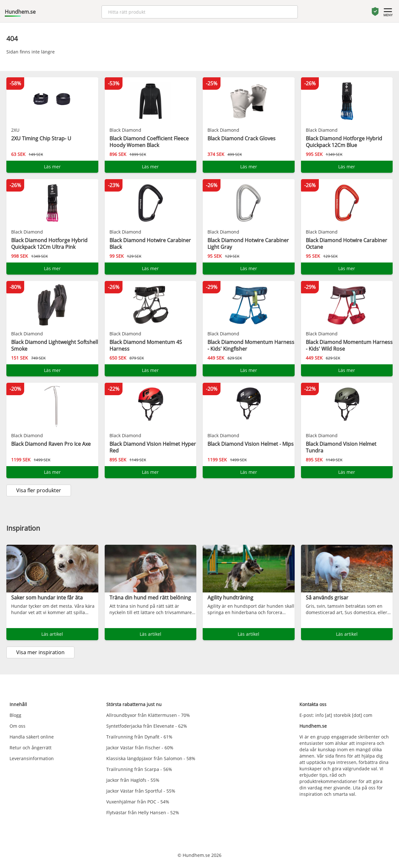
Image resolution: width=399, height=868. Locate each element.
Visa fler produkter (39, 490)
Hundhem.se (20, 12)
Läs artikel (52, 634)
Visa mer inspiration (40, 652)
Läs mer (52, 167)
